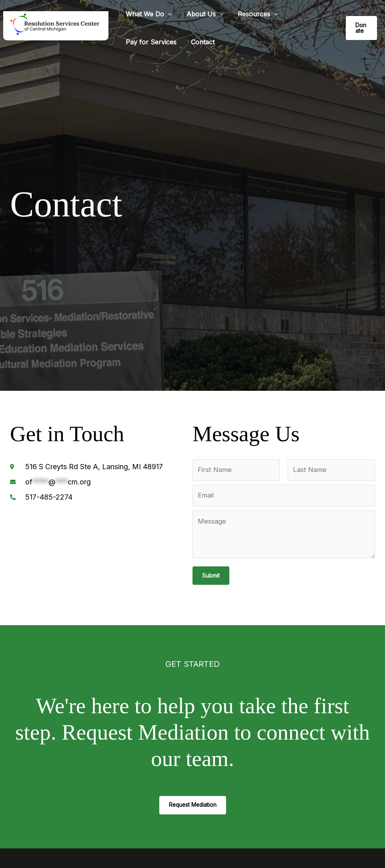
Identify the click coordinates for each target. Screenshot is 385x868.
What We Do (148, 14)
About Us (203, 14)
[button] (167, 14)
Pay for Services (150, 42)
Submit (211, 577)
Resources (254, 14)
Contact (200, 42)
